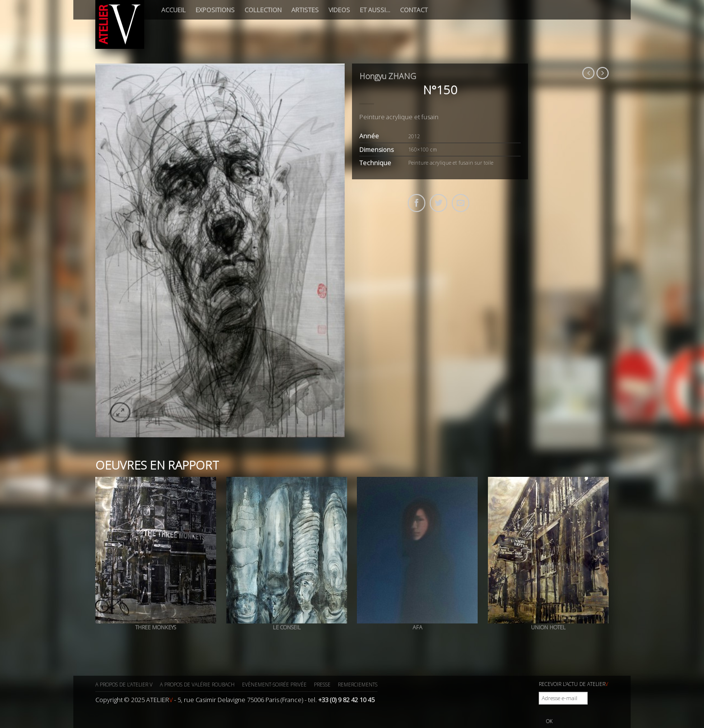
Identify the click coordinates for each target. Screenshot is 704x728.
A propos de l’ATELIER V (124, 685)
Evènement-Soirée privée (274, 685)
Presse (322, 685)
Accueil (174, 10)
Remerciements (358, 685)
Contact (414, 10)
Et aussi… (375, 10)
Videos (339, 10)
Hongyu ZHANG (388, 76)
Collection (263, 10)
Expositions (215, 10)
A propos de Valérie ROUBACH (197, 685)
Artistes (305, 10)
